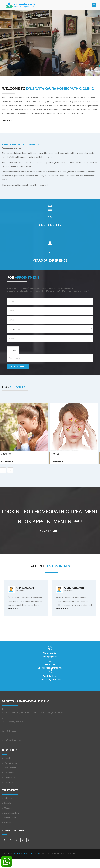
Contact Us (9, 782)
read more (6, 462)
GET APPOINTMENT (49, 531)
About (7, 758)
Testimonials (10, 778)
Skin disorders (10, 818)
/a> (50, 681)
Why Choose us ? (12, 768)
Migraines (8, 808)
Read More (7, 121)
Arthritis (8, 823)
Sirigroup (75, 853)
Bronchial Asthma (12, 813)
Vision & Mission (11, 763)
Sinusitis (8, 803)
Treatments (10, 773)
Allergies (8, 798)
